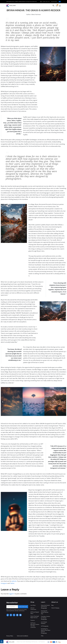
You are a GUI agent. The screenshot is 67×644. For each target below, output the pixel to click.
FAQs (42, 636)
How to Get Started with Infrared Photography (45, 607)
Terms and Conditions (22, 636)
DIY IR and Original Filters (35, 613)
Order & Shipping (55, 608)
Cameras (33, 620)
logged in (12, 594)
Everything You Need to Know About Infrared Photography (46, 631)
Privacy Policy (10, 636)
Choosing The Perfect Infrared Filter (45, 612)
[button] (60, 6)
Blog (52, 605)
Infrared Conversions (33, 609)
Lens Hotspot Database (44, 623)
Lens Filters (33, 605)
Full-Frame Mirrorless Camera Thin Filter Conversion (35, 625)
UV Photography (45, 626)
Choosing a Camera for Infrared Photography (45, 618)
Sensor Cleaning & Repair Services (35, 617)
